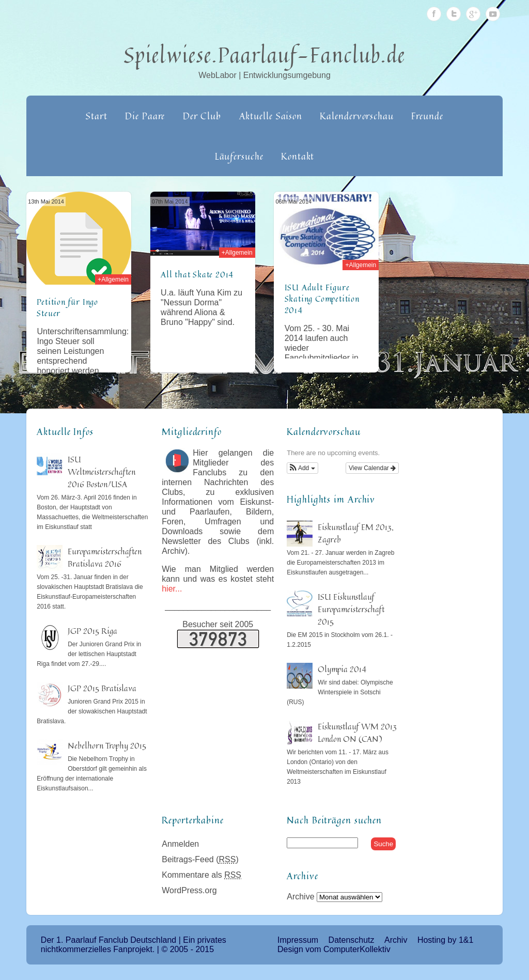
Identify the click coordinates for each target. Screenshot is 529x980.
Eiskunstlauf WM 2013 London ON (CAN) (357, 733)
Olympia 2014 (342, 669)
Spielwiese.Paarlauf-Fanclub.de (265, 55)
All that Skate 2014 (197, 274)
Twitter (454, 14)
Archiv (396, 940)
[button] (302, 468)
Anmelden (180, 844)
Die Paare (145, 116)
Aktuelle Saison (271, 116)
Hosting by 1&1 (446, 940)
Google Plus (473, 14)
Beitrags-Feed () (200, 859)
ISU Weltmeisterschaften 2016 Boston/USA (102, 472)
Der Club (202, 116)
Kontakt (298, 156)
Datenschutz (352, 940)
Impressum (298, 940)
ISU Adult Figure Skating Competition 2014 (322, 299)
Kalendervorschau (356, 116)
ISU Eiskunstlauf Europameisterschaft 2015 (351, 609)
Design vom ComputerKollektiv (334, 949)
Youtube (493, 14)
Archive (300, 897)
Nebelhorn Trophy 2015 (107, 745)
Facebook (434, 14)
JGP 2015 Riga (92, 631)
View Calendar (372, 468)
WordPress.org (189, 890)
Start (97, 116)
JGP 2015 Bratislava (102, 688)
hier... (172, 589)
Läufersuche (239, 156)
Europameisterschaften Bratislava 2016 (105, 557)
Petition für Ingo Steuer (67, 307)
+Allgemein (113, 279)
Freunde (427, 116)
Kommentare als (201, 875)
